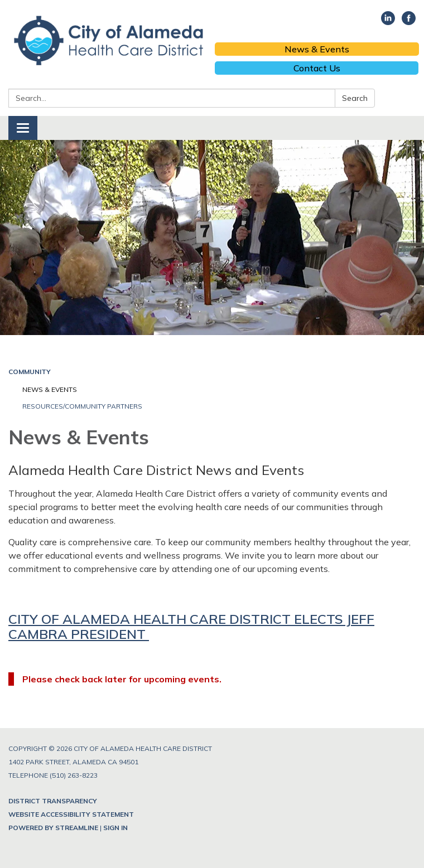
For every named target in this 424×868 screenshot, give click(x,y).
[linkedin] (388, 22)
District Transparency (53, 801)
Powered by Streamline (53, 828)
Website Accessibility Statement (71, 814)
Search (355, 98)
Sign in (115, 828)
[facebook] (409, 22)
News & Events (317, 49)
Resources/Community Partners (82, 406)
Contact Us (317, 68)
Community (30, 372)
